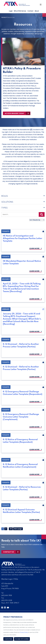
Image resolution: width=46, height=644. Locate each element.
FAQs (16, 579)
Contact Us (9, 552)
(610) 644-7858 (7, 596)
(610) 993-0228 (7, 601)
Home (3, 17)
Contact (30, 11)
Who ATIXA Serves (20, 11)
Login (11, 11)
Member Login (7, 579)
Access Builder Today (14, 113)
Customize (8, 639)
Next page (18, 529)
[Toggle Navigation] (41, 5)
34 (11, 529)
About (37, 11)
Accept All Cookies (22, 639)
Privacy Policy (24, 632)
